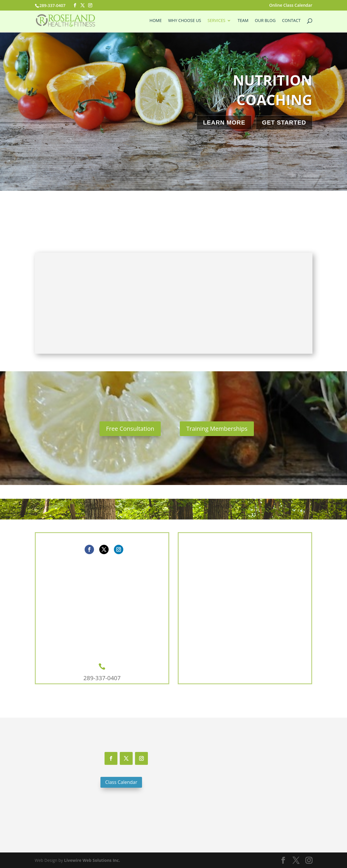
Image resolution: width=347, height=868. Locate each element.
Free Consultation (130, 429)
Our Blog (265, 21)
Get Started (284, 122)
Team (243, 21)
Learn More (224, 122)
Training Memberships (217, 429)
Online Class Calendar (291, 6)
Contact (291, 21)
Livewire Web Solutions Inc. (92, 860)
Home (156, 21)
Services (217, 21)
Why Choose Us (185, 21)
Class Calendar (121, 782)
